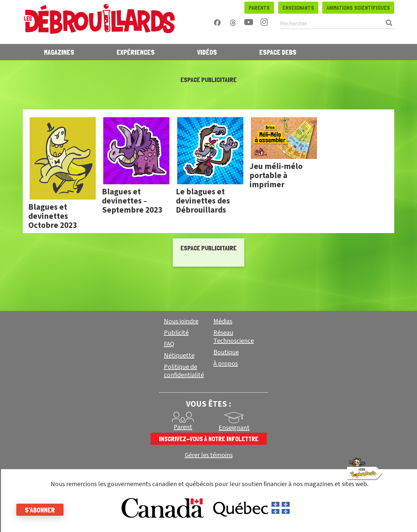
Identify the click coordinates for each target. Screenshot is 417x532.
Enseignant (234, 428)
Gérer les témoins (209, 455)
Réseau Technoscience (234, 337)
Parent (183, 427)
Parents (259, 8)
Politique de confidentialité (184, 371)
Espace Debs (278, 52)
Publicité (176, 333)
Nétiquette (179, 356)
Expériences (136, 52)
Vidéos (207, 52)
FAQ (169, 344)
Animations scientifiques (358, 8)
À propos (226, 364)
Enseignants (298, 8)
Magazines (59, 52)
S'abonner (40, 510)
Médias (223, 321)
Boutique (226, 352)
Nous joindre (181, 321)
